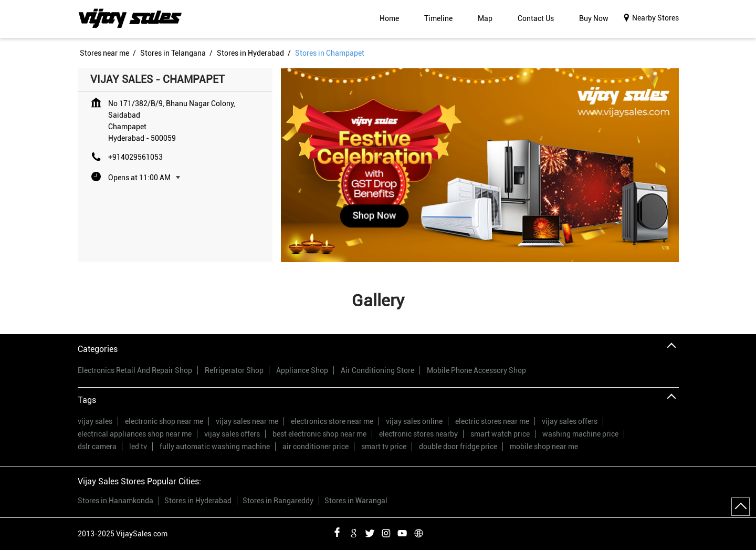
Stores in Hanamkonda (115, 501)
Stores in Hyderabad (198, 501)
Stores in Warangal (356, 501)
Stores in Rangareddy (278, 501)
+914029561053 (135, 157)
